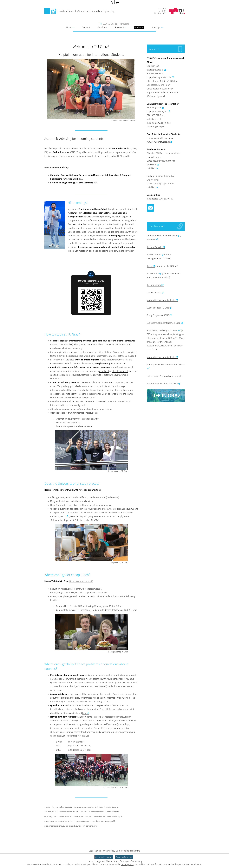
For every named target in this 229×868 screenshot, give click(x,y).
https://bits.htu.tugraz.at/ (79, 745)
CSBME (104, 24)
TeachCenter (153, 273)
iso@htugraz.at (154, 108)
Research (120, 27)
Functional (112, 861)
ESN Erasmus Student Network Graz (163, 323)
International (124, 24)
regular (174, 236)
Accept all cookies (104, 857)
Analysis (125, 861)
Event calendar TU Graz (158, 308)
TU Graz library (154, 285)
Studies (139, 27)
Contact (86, 27)
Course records (154, 292)
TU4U (149, 266)
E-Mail (152, 168)
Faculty (102, 27)
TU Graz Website (154, 247)
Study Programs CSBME (158, 315)
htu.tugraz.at (88, 720)
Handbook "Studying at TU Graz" (162, 330)
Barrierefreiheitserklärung (128, 851)
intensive (151, 239)
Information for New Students (161, 300)
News (70, 27)
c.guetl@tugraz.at (155, 70)
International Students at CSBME (162, 384)
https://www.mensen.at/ (81, 581)
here (84, 713)
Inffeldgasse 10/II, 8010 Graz (160, 199)
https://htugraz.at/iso (157, 111)
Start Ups (157, 27)
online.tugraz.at (58, 516)
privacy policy (127, 864)
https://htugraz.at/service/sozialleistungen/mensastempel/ (78, 592)
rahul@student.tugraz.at (158, 142)
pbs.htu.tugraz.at (120, 371)
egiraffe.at (104, 371)
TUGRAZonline (154, 255)
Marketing (136, 861)
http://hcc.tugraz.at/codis (159, 77)
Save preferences (124, 857)
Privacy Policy (108, 851)
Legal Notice (95, 851)
